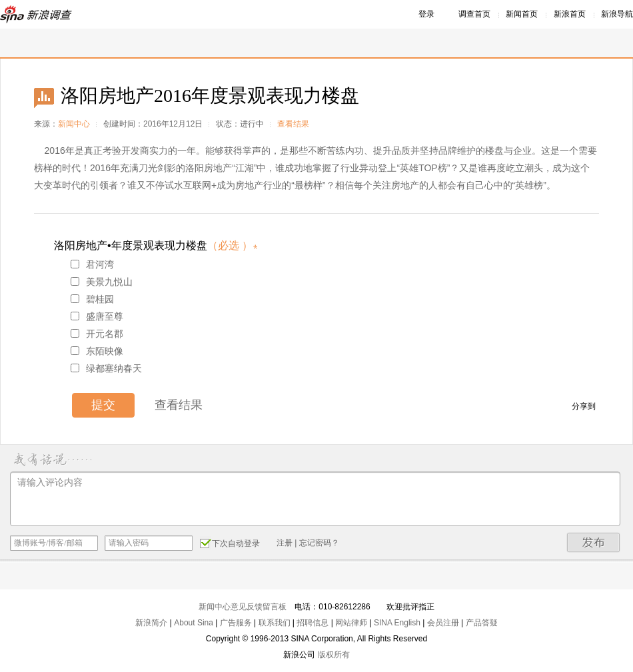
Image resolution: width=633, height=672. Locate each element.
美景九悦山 (102, 282)
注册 (285, 543)
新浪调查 (37, 14)
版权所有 (334, 655)
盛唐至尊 (97, 316)
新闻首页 (522, 14)
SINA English (397, 623)
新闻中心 (74, 124)
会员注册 (443, 623)
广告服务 (236, 623)
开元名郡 (97, 334)
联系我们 (275, 623)
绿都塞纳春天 (106, 368)
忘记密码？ (319, 543)
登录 (426, 14)
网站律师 (351, 623)
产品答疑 (482, 623)
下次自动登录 (230, 543)
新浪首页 (570, 14)
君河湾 (92, 264)
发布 (594, 542)
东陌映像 (97, 351)
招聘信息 (313, 623)
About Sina (194, 623)
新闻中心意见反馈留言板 (243, 607)
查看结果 (293, 124)
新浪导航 (617, 14)
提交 (103, 405)
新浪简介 (151, 623)
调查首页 (474, 14)
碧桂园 (92, 299)
